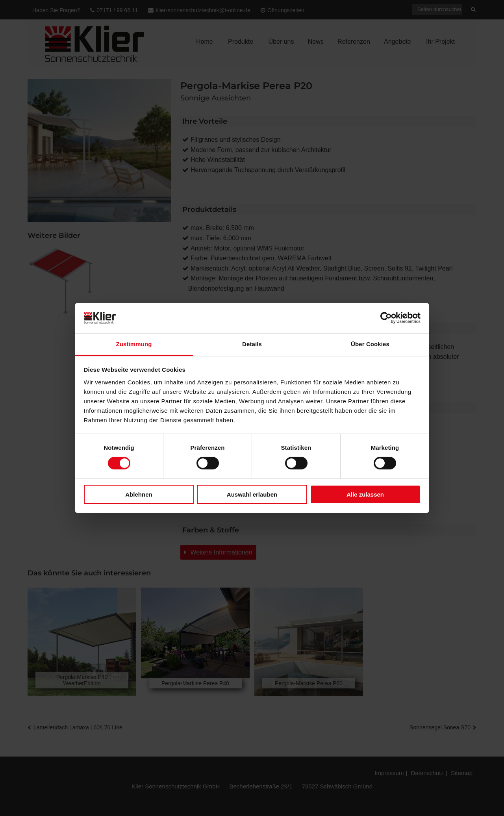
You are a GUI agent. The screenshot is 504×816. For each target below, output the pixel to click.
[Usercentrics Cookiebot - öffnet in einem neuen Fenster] (386, 318)
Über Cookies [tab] (370, 344)
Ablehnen (139, 494)
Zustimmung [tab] (134, 344)
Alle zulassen (365, 494)
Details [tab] (252, 344)
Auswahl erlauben (252, 494)
